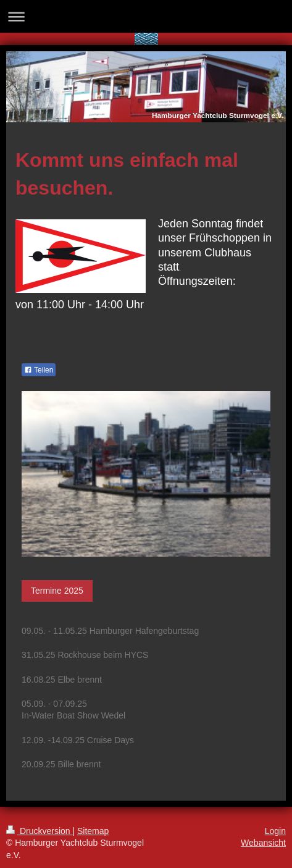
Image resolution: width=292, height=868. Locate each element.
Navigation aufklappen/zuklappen (146, 16)
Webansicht (263, 843)
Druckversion (39, 831)
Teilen (39, 370)
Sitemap (93, 831)
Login (275, 831)
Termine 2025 (57, 591)
